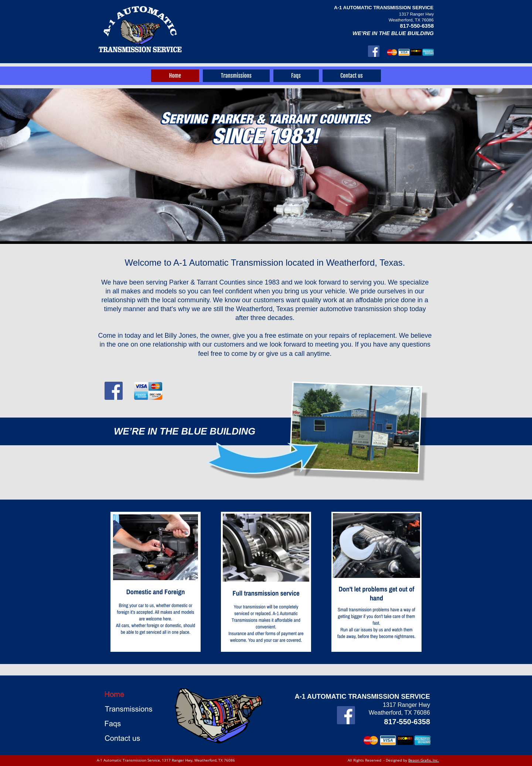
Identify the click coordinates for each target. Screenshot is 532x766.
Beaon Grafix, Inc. (424, 760)
